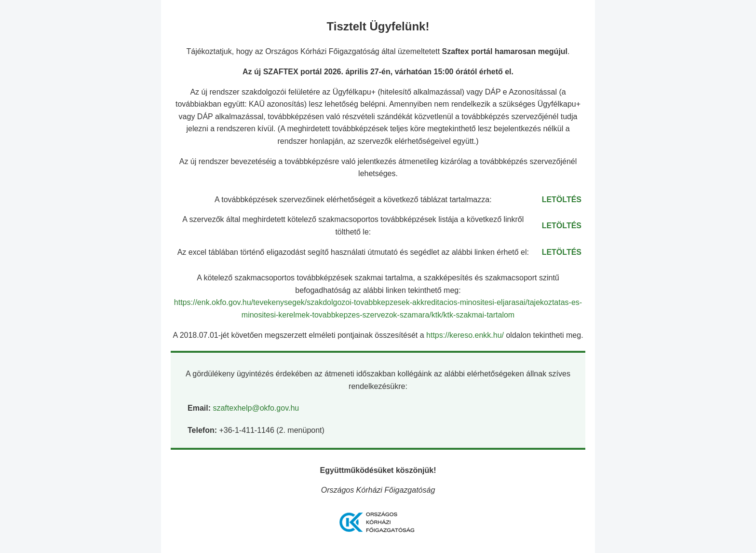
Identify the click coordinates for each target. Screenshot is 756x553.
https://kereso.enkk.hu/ (466, 335)
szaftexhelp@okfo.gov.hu (256, 408)
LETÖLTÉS (562, 200)
